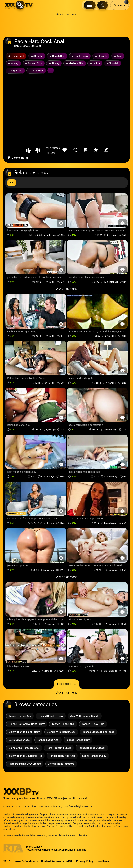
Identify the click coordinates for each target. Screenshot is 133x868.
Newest (26, 46)
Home (17, 46)
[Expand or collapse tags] (51, 70)
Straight (37, 46)
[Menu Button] (90, 5)
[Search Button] (103, 5)
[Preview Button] (61, 223)
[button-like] (28, 150)
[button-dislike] (38, 150)
